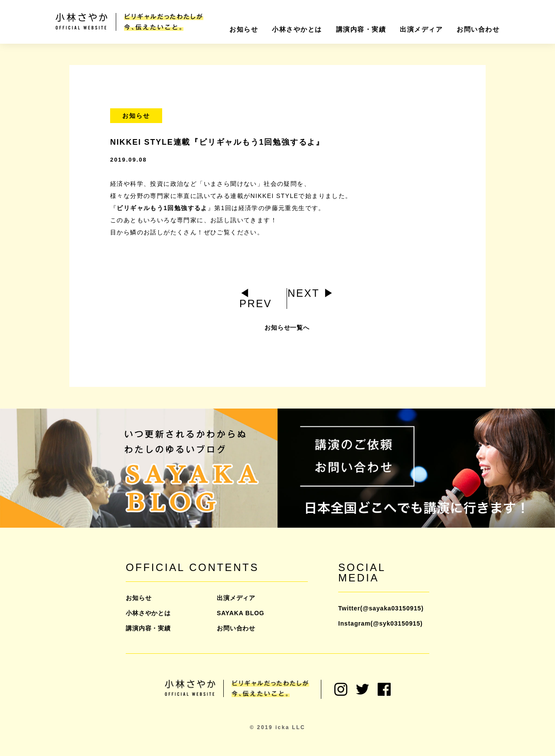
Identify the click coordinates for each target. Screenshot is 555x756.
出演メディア (421, 29)
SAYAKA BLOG (241, 613)
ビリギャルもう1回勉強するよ (162, 208)
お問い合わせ (478, 29)
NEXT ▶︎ (311, 293)
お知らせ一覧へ (287, 333)
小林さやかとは (297, 29)
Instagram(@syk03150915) (380, 623)
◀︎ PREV (256, 298)
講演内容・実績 (361, 29)
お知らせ (244, 29)
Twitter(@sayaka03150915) (381, 608)
